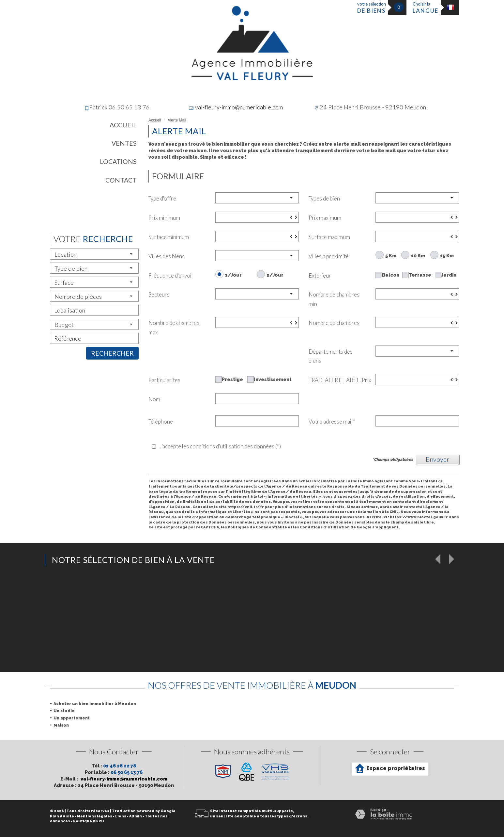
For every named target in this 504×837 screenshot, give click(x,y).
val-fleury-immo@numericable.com (239, 107)
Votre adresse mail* (332, 421)
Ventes (124, 143)
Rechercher (112, 353)
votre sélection (372, 8)
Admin (136, 816)
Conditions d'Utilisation (325, 527)
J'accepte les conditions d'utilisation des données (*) (220, 446)
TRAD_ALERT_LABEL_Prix (340, 380)
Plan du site (62, 816)
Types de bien (324, 198)
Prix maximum (325, 218)
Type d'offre (162, 198)
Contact (121, 180)
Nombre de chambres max (174, 328)
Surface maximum (329, 237)
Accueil (123, 125)
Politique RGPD (89, 821)
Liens (121, 816)
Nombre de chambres (334, 323)
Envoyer (437, 459)
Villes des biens (167, 256)
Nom (154, 399)
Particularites (164, 380)
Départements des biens (331, 356)
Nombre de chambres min (334, 299)
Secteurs (159, 294)
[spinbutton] (257, 217)
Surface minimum (169, 237)
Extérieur (320, 275)
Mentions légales (95, 816)
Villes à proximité (329, 256)
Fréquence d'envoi (170, 275)
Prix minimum (164, 218)
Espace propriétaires (390, 768)
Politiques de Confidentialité (257, 527)
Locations (118, 161)
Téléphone (161, 421)
